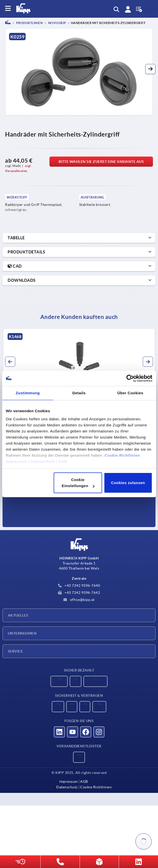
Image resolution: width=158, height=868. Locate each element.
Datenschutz (43, 461)
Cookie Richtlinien (122, 455)
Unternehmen (22, 633)
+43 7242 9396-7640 (79, 585)
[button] (150, 69)
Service (15, 651)
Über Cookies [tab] (130, 393)
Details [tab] (79, 393)
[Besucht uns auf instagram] (99, 732)
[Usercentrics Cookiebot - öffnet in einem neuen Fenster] (130, 378)
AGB (63, 461)
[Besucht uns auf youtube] (73, 732)
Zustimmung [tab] (28, 393)
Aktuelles (18, 615)
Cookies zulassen (128, 483)
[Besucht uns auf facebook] (86, 732)
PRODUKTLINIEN (29, 23)
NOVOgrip (57, 23)
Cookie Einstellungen (78, 483)
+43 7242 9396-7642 (79, 593)
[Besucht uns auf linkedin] (59, 732)
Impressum (17, 461)
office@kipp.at (79, 600)
